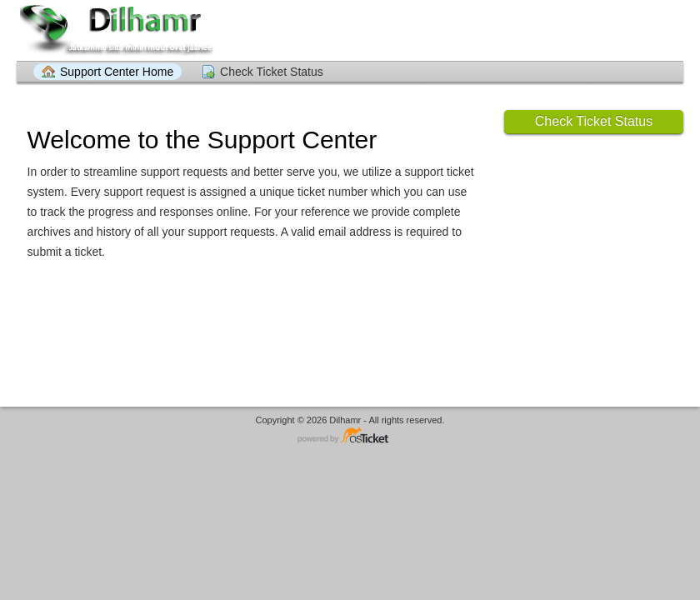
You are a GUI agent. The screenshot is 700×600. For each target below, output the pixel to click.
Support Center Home (117, 72)
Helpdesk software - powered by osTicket (350, 436)
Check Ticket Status (272, 72)
